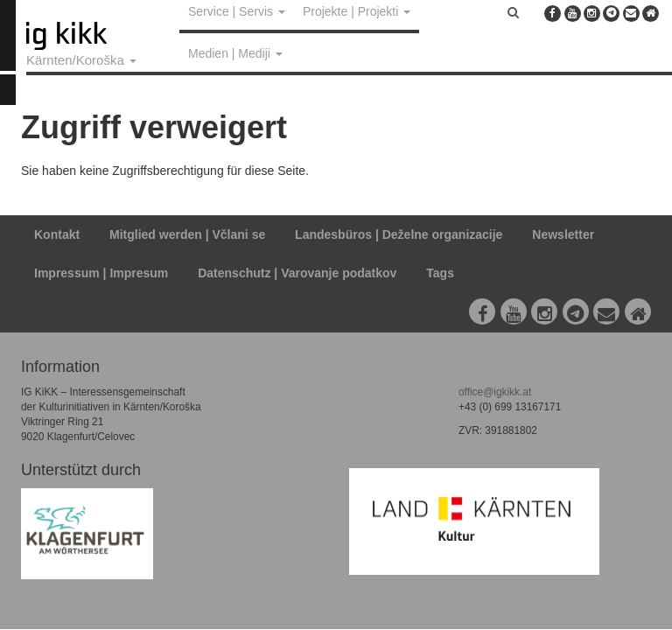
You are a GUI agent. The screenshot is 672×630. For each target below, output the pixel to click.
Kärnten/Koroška (81, 60)
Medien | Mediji (235, 53)
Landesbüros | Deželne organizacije (399, 234)
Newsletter (563, 234)
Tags (440, 273)
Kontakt (57, 234)
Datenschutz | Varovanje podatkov (297, 273)
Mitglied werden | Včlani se (187, 234)
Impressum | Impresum (101, 273)
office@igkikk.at (495, 392)
